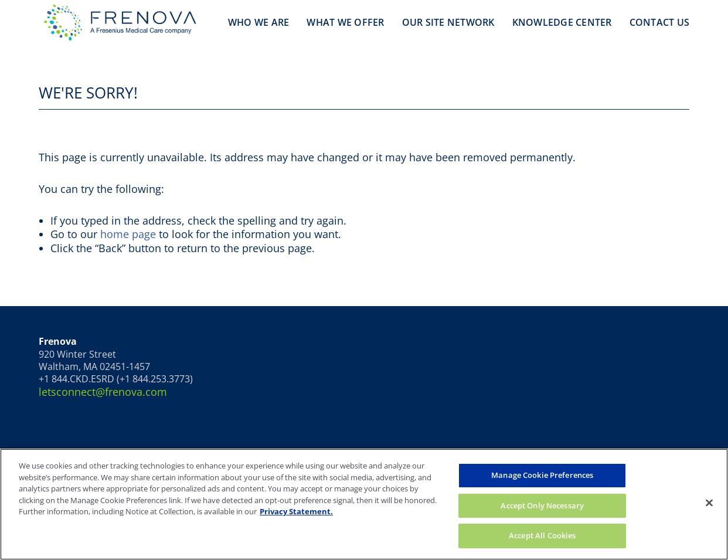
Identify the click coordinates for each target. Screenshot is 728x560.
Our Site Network (448, 22)
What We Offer (345, 22)
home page (128, 234)
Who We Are (259, 22)
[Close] (709, 503)
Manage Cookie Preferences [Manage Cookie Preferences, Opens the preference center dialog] (542, 475)
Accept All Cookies (542, 535)
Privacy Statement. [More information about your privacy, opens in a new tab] (296, 511)
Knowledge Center (562, 22)
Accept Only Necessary (542, 505)
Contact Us (660, 22)
